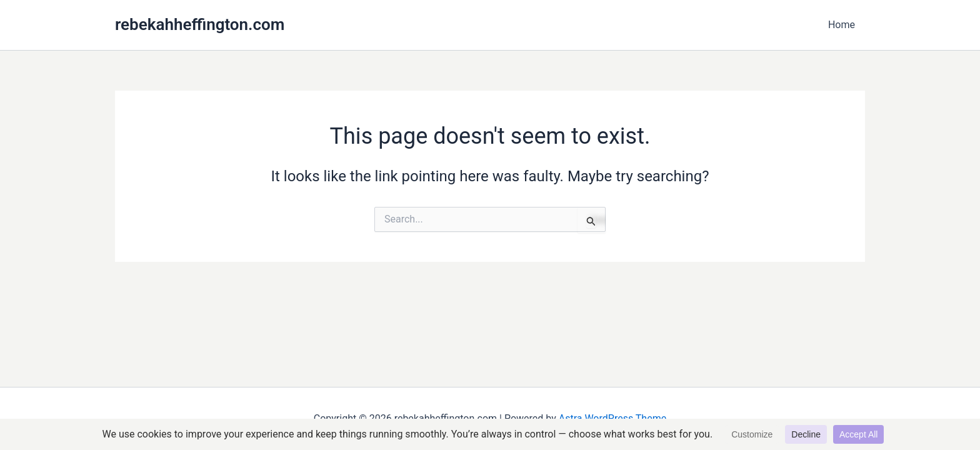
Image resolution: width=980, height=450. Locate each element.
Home (842, 25)
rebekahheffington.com (200, 24)
